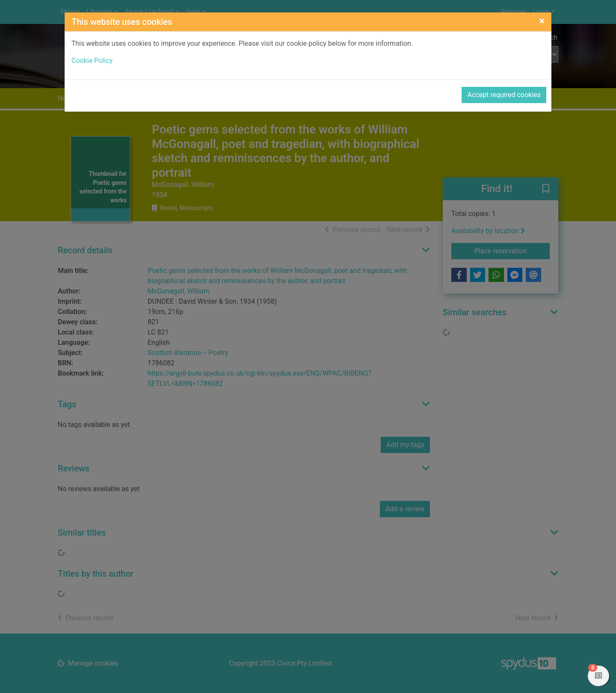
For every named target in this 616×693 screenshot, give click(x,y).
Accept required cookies (504, 95)
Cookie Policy (92, 61)
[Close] (542, 21)
